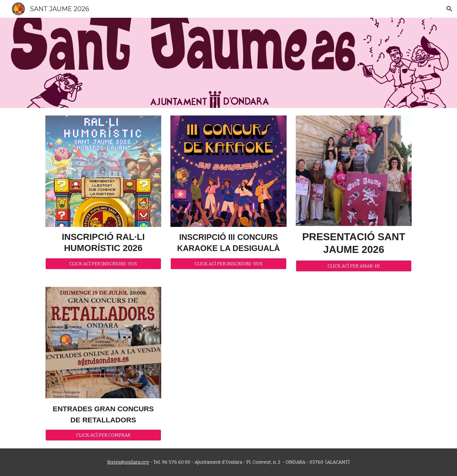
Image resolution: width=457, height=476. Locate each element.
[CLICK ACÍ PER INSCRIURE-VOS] (103, 264)
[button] (449, 9)
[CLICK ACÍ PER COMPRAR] (103, 435)
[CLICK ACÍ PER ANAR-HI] (354, 266)
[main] (103, 242)
